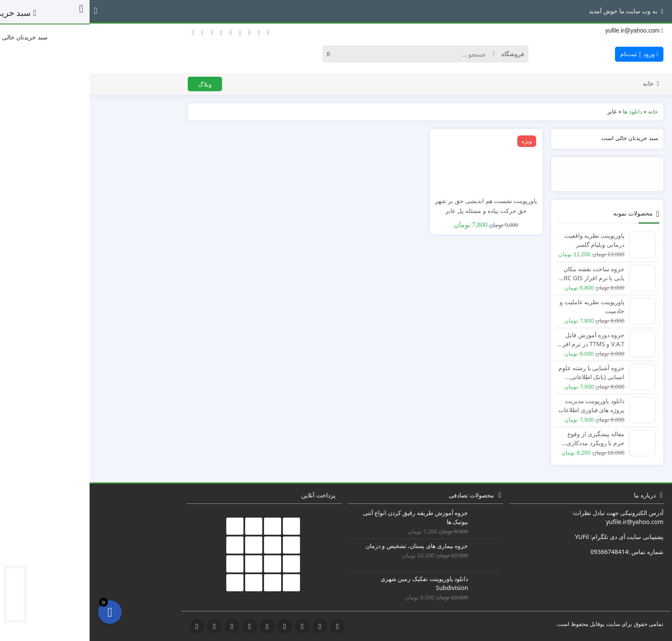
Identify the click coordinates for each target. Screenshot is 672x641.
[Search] (325, 54)
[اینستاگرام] (141, 30)
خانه (561, 83)
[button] (6, 11)
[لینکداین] (160, 30)
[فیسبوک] (113, 30)
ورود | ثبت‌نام (550, 54)
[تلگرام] (132, 30)
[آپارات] (179, 30)
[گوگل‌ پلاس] (122, 30)
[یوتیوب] (150, 30)
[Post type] (421, 54)
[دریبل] (169, 30)
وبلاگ (115, 84)
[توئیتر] (103, 30)
